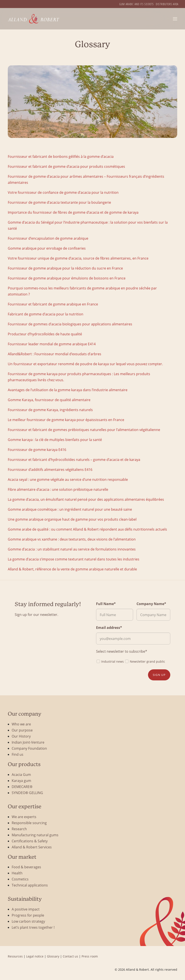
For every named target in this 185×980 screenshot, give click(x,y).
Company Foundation (29, 748)
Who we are (21, 724)
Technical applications (30, 885)
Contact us (70, 956)
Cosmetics (20, 879)
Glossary (53, 956)
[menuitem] (137, 4)
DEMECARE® (22, 787)
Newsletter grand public (145, 661)
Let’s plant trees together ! (33, 927)
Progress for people (28, 915)
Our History (21, 736)
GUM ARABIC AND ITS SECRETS (137, 4)
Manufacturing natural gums (35, 835)
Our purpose (22, 730)
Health (17, 873)
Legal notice (35, 956)
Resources (15, 956)
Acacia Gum (21, 774)
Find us (18, 754)
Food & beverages (26, 867)
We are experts (24, 817)
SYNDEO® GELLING (27, 793)
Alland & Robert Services (32, 847)
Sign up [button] (159, 675)
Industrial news (110, 661)
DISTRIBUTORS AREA (167, 4)
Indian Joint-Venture (28, 742)
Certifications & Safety (30, 841)
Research (19, 829)
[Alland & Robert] (34, 19)
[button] (175, 19)
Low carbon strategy (28, 921)
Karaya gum (21, 781)
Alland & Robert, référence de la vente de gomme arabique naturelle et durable (72, 569)
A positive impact (26, 909)
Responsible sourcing (29, 823)
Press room (90, 956)
